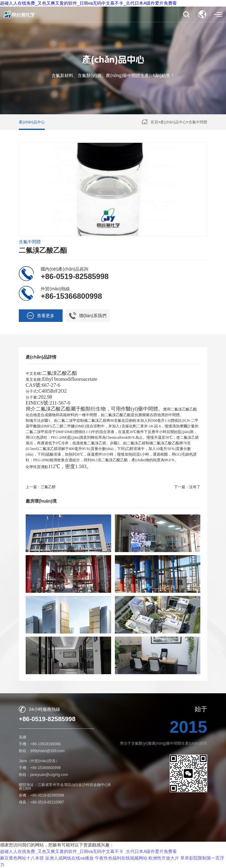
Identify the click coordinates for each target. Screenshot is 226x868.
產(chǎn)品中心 (32, 122)
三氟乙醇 (48, 487)
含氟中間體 (198, 122)
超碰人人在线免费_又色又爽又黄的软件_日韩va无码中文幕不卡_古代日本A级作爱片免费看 (88, 3)
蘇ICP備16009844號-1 (172, 855)
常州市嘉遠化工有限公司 (73, 855)
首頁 (154, 122)
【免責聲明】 (113, 863)
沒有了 (195, 487)
